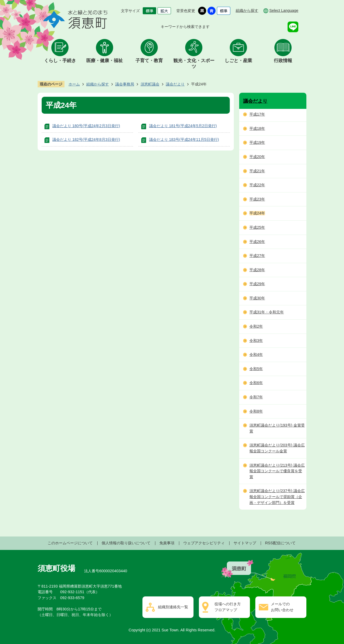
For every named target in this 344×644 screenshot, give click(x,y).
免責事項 (167, 543)
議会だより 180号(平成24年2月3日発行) (86, 126)
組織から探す (247, 10)
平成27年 (257, 256)
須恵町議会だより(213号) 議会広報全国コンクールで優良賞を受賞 (277, 471)
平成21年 (257, 171)
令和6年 (256, 383)
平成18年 (257, 128)
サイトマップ (245, 543)
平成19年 (257, 142)
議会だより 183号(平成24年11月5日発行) (184, 139)
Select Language (284, 10)
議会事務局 (125, 84)
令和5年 (256, 369)
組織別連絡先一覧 (173, 607)
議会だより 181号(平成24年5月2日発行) (183, 126)
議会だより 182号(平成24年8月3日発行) (86, 139)
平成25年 (257, 227)
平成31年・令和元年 (267, 312)
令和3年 (256, 341)
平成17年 (257, 114)
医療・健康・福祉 (105, 61)
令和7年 (256, 397)
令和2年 (256, 326)
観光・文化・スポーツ (194, 64)
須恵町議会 (150, 84)
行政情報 (283, 61)
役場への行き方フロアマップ (228, 607)
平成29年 (257, 284)
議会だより (175, 84)
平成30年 (257, 298)
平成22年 (257, 185)
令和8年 (256, 411)
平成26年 (257, 242)
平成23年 (257, 199)
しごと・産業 (238, 61)
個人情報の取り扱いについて (126, 543)
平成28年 (257, 270)
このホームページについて (70, 543)
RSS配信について (280, 543)
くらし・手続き (60, 61)
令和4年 (256, 355)
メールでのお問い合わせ (282, 607)
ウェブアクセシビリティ (204, 543)
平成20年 (257, 157)
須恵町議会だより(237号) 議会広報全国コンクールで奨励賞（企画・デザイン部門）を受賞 (277, 497)
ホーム (74, 84)
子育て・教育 (149, 61)
